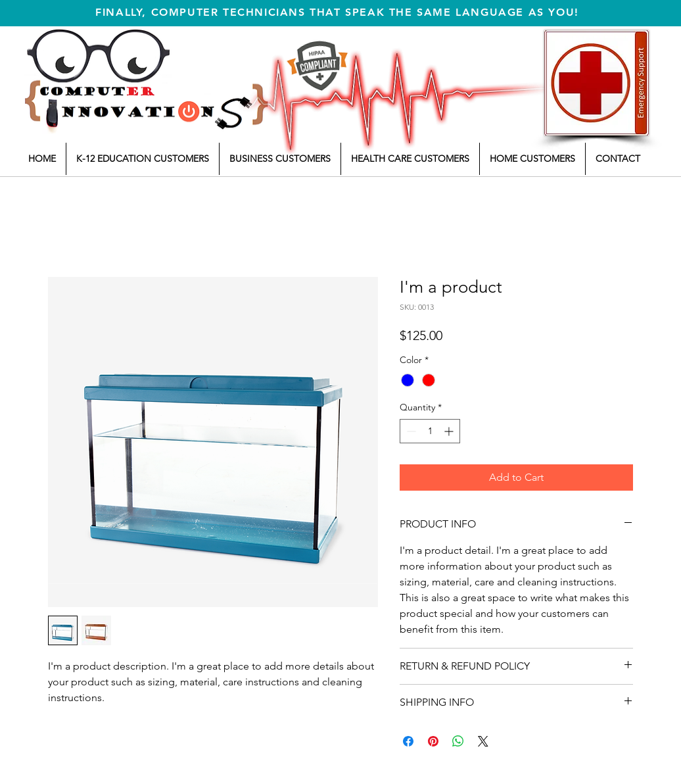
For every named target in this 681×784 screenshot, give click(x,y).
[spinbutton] (430, 431)
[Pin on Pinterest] (433, 741)
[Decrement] (410, 431)
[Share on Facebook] (408, 741)
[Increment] (450, 431)
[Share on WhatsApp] (458, 741)
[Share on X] (483, 741)
